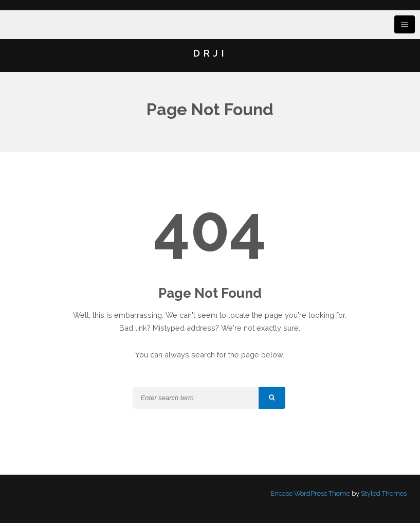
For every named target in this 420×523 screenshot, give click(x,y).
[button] (272, 398)
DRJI (210, 53)
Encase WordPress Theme (310, 493)
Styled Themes (384, 493)
